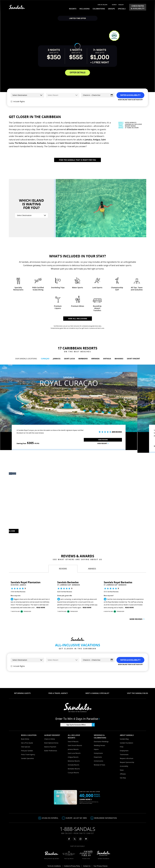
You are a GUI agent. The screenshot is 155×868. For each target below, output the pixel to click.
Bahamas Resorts (74, 761)
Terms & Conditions (54, 866)
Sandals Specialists (27, 758)
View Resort (103, 443)
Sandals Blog (124, 739)
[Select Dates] (98, 95)
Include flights (18, 101)
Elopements (98, 757)
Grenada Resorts (74, 765)
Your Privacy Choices (101, 866)
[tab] (63, 569)
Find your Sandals (27, 751)
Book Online (25, 739)
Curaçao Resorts (73, 773)
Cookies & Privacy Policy (72, 866)
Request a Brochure (127, 758)
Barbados (42, 143)
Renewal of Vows (99, 765)
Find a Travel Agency (28, 755)
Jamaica (88, 140)
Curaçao (51, 143)
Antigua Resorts (73, 757)
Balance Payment (50, 747)
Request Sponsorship (127, 762)
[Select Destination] (31, 215)
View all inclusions (78, 319)
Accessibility (124, 766)
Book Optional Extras (51, 743)
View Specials (26, 747)
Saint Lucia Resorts (74, 753)
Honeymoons (98, 753)
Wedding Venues (99, 745)
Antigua (97, 140)
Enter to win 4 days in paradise (78, 719)
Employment (124, 751)
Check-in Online (50, 739)
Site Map (123, 778)
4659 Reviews (117, 432)
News (122, 770)
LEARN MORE (86, 799)
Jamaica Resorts (73, 749)
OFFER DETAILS (78, 73)
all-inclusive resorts (75, 129)
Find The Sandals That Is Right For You (77, 160)
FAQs (122, 747)
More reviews (137, 619)
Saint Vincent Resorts (75, 745)
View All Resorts (73, 742)
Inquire (96, 749)
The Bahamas (21, 143)
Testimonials (124, 755)
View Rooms (103, 440)
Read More (41, 608)
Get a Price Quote (27, 743)
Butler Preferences (51, 751)
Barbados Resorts (74, 769)
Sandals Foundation (126, 743)
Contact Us (87, 866)
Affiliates (123, 774)
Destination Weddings (101, 742)
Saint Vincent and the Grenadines (75, 143)
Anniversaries (99, 761)
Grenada (32, 143)
